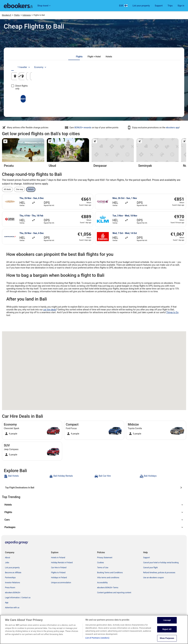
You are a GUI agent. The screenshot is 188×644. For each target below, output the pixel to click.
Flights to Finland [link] (58, 573)
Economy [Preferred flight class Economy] (167, 67)
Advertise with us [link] (12, 608)
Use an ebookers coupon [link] (154, 578)
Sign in (181, 6)
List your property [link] (12, 568)
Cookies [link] (101, 563)
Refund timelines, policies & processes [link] (159, 573)
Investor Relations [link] (13, 583)
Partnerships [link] (10, 578)
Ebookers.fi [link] (7, 15)
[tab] (79, 57)
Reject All (167, 632)
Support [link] (147, 558)
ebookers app (173, 128)
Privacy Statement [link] (105, 558)
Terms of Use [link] (103, 568)
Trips (170, 6)
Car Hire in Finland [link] (59, 568)
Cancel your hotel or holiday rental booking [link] (161, 563)
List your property (141, 6)
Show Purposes (167, 641)
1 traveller (150, 67)
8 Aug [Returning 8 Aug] (161, 77)
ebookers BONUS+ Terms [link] (108, 588)
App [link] (7, 603)
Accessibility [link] (102, 583)
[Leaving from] (38, 76)
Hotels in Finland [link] (58, 558)
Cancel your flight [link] (151, 568)
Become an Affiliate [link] (13, 573)
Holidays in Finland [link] (59, 578)
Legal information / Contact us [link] (18, 598)
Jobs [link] (7, 563)
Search (94, 96)
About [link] (8, 558)
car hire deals (50, 310)
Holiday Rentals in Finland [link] (62, 563)
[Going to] (94, 76)
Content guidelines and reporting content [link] (114, 593)
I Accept (167, 623)
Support (159, 6)
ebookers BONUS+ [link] (13, 593)
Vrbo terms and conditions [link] (108, 578)
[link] (26, 476)
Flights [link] (17, 15)
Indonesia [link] (27, 15)
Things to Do (172, 312)
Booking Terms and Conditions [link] (110, 573)
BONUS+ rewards (83, 128)
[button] (94, 505)
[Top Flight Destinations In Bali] (94, 488)
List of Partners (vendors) (97, 640)
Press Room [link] (10, 588)
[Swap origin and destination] (67, 76)
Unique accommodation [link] (61, 583)
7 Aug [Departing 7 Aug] (133, 77)
